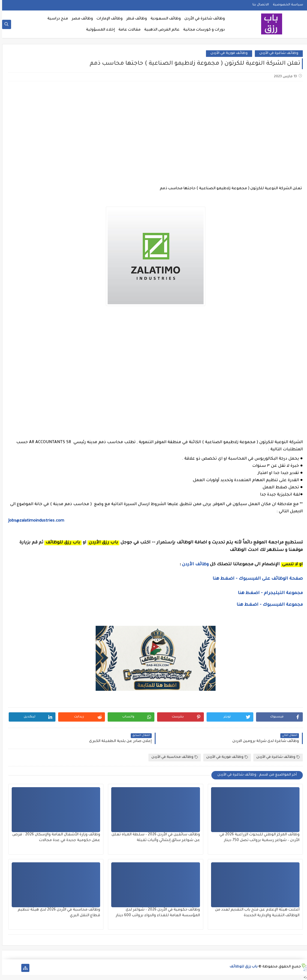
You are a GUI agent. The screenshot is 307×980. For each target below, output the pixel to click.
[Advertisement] (153, 133)
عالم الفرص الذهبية (160, 30)
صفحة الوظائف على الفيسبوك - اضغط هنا (256, 579)
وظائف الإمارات (107, 19)
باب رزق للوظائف (241, 967)
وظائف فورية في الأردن (227, 53)
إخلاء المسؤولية (98, 30)
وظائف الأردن (193, 565)
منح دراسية (56, 19)
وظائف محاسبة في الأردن (173, 757)
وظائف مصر (80, 19)
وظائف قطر (134, 19)
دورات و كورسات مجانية (202, 30)
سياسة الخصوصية (286, 5)
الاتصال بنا (259, 5)
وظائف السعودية (164, 19)
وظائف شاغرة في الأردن (203, 19)
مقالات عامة (127, 30)
